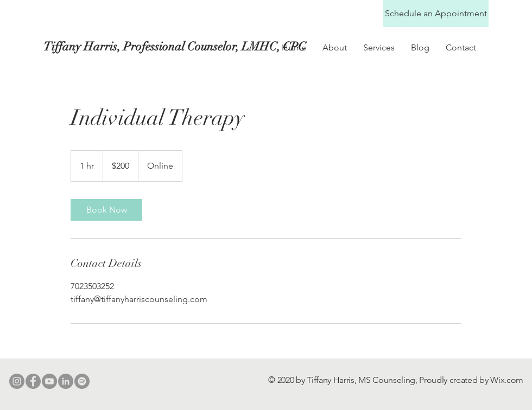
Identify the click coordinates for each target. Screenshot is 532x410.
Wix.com (507, 380)
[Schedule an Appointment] (436, 14)
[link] (106, 210)
